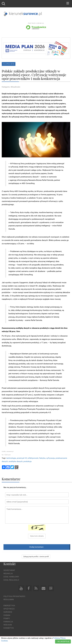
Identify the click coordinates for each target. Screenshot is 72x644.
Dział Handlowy (11, 577)
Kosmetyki (9, 628)
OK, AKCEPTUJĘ (63, 641)
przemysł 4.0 (22, 458)
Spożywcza (9, 609)
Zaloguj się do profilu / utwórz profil (36, 557)
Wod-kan (8, 625)
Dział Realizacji (11, 580)
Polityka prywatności (14, 596)
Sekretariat (9, 570)
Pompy (7, 618)
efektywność (33, 458)
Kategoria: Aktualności (11, 87)
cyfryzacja (50, 458)
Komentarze (11, 479)
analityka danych (16, 461)
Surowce (8, 612)
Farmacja (8, 622)
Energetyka (9, 606)
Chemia (7, 615)
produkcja (27, 461)
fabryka (42, 458)
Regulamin (9, 599)
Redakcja (8, 573)
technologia (11, 458)
